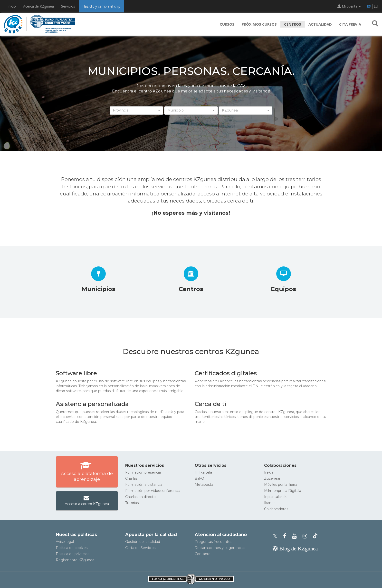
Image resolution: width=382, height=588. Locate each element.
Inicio (12, 6)
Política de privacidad (74, 554)
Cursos (227, 24)
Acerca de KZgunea (38, 6)
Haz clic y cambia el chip (101, 6)
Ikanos (270, 503)
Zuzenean (273, 478)
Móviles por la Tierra (281, 485)
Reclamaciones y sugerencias (220, 548)
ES (369, 6)
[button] (375, 24)
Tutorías (132, 503)
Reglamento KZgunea (75, 560)
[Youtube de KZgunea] (296, 536)
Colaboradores (276, 509)
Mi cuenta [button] (349, 6)
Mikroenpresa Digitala (283, 491)
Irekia (269, 472)
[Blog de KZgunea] (295, 549)
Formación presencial (143, 472)
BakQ (199, 478)
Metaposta (204, 485)
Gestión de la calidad (143, 542)
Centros (293, 24)
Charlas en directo (140, 497)
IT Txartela (203, 472)
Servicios (68, 6)
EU (376, 6)
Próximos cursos (259, 24)
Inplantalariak (275, 497)
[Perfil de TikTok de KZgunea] (315, 536)
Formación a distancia (144, 485)
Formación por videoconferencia (153, 491)
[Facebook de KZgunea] (286, 536)
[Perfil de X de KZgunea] (277, 536)
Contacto (203, 554)
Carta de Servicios (140, 548)
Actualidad (320, 24)
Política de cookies (72, 548)
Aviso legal (65, 542)
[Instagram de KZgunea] (306, 536)
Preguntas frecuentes (213, 542)
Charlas (131, 478)
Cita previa (350, 24)
